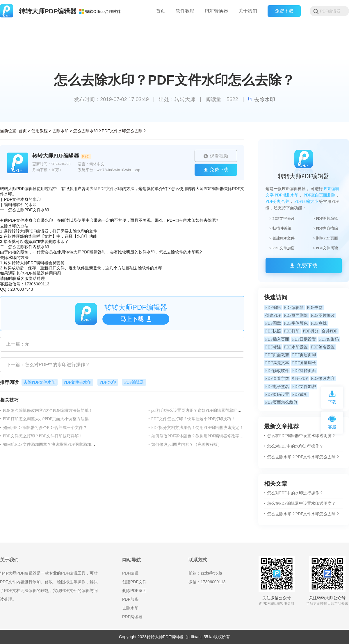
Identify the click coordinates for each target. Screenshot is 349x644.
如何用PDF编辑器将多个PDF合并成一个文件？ (43, 428)
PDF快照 (273, 331)
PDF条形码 (329, 339)
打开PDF (300, 379)
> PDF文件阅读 (325, 248)
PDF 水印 (108, 382)
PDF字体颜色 (296, 323)
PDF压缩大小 (306, 202)
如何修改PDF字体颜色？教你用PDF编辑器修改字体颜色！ (202, 436)
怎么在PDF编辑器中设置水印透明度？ (300, 436)
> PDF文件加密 (282, 248)
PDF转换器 (216, 11)
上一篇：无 (18, 344)
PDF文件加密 (304, 387)
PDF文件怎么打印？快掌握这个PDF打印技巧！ (192, 419)
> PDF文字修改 (282, 218)
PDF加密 (130, 599)
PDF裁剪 (300, 395)
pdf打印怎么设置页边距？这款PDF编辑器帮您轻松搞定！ (201, 410)
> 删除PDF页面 (325, 238)
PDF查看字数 (277, 379)
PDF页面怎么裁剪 (281, 402)
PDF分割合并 (277, 202)
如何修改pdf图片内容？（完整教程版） (185, 444)
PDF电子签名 (277, 387)
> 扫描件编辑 (280, 228)
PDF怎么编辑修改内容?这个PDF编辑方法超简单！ (47, 410)
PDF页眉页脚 (304, 355)
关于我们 (248, 11)
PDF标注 (273, 347)
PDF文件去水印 (78, 382)
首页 (23, 131)
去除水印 (262, 99)
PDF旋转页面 (304, 371)
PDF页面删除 (296, 315)
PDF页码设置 (277, 395)
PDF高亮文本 (277, 363)
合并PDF (330, 331)
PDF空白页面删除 (320, 195)
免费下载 (284, 11)
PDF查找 (319, 323)
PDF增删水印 (287, 195)
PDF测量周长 (304, 363)
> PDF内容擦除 (325, 228)
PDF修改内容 (323, 379)
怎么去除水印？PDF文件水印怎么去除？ (110, 131)
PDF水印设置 (296, 347)
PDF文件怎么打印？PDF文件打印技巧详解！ (41, 436)
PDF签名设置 (323, 347)
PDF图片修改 (323, 315)
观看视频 (216, 156)
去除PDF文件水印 (106, 189)
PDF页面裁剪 (277, 355)
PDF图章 (273, 323)
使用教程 (40, 131)
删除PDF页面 (134, 591)
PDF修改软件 (277, 371)
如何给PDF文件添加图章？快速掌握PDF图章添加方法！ (52, 444)
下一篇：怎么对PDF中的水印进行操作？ (48, 365)
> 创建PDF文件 (282, 238)
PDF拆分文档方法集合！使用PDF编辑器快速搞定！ (196, 428)
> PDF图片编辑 (325, 218)
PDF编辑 (273, 308)
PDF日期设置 (304, 339)
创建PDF (273, 315)
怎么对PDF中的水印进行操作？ (294, 446)
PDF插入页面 (277, 339)
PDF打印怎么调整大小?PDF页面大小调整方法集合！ (49, 419)
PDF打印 (292, 331)
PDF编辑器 (134, 382)
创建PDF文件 (134, 582)
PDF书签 (315, 308)
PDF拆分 (311, 331)
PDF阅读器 (132, 617)
